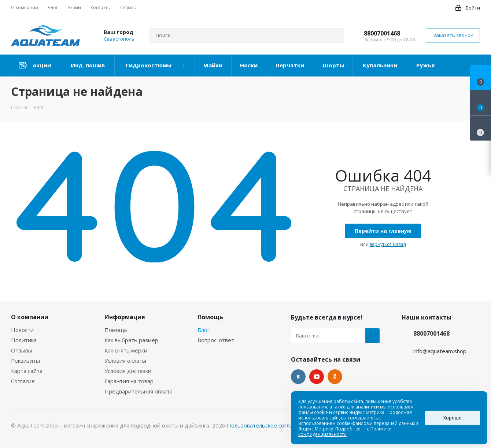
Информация (125, 317)
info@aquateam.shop (440, 351)
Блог (204, 330)
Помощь (116, 330)
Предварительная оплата (139, 391)
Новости (22, 330)
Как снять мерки (126, 350)
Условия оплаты (125, 361)
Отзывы (22, 350)
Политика (24, 340)
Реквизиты (25, 361)
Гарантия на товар (129, 381)
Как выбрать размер (131, 340)
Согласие (23, 381)
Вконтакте (298, 377)
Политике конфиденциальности (345, 432)
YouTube (317, 377)
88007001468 (382, 33)
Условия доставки (128, 371)
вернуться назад (388, 244)
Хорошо (453, 418)
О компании (30, 317)
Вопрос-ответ (216, 340)
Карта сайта (27, 371)
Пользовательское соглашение (269, 425)
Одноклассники (335, 377)
